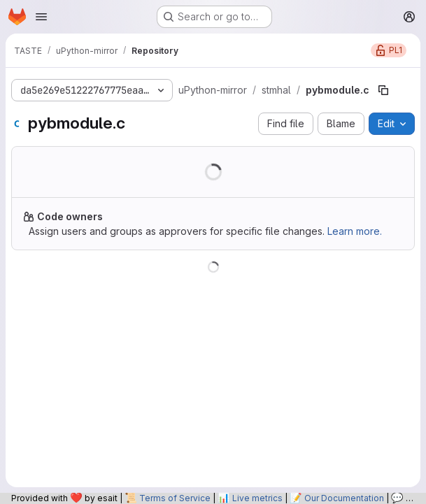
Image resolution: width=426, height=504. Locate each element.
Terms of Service (175, 498)
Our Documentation (344, 498)
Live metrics (257, 498)
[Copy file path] (383, 90)
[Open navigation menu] (41, 17)
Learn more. (355, 231)
